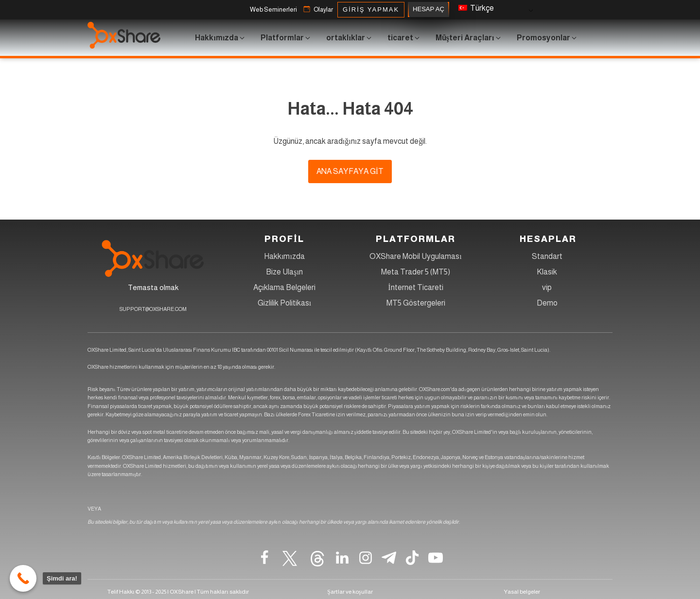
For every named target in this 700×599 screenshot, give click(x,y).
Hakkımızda (284, 256)
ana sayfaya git (350, 171)
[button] (273, 10)
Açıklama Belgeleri (284, 287)
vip (547, 287)
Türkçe (476, 8)
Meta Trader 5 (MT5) (416, 272)
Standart (547, 256)
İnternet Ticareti (415, 287)
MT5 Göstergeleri (416, 303)
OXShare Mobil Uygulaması (415, 256)
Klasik (547, 272)
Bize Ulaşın (284, 272)
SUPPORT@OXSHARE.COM (153, 309)
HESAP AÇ (429, 9)
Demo (547, 303)
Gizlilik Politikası (284, 303)
